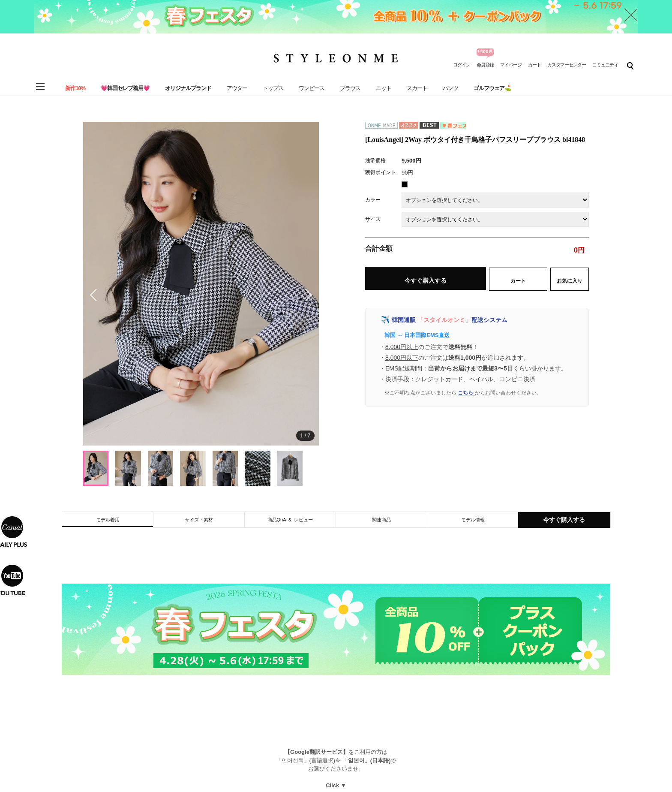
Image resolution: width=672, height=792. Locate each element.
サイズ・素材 (199, 520)
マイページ (511, 65)
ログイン (462, 65)
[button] (306, 295)
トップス (273, 88)
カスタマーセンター (567, 65)
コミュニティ (605, 65)
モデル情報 (473, 520)
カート (534, 65)
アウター (237, 88)
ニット (384, 88)
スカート (417, 88)
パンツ (450, 88)
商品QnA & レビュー (290, 520)
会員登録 (485, 65)
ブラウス (350, 88)
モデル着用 (108, 520)
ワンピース (312, 88)
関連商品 (381, 520)
